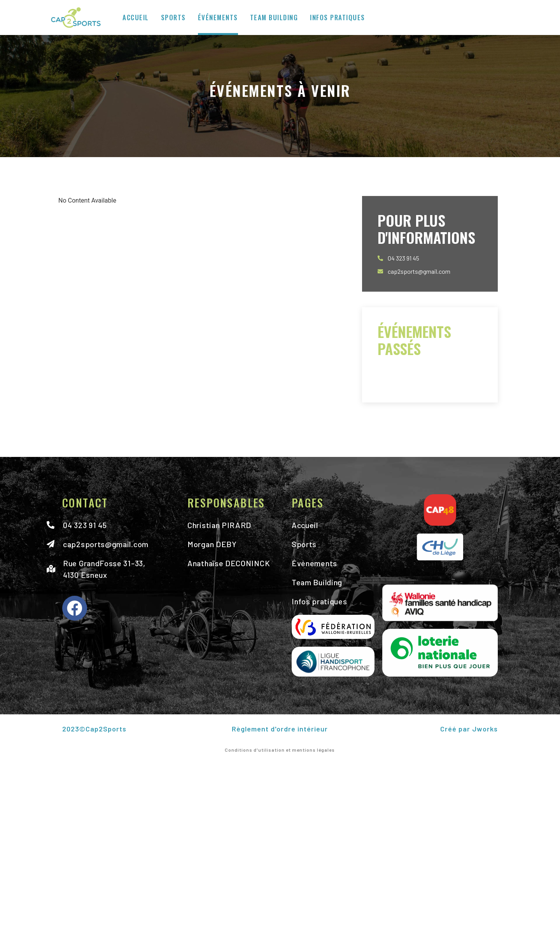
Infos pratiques (338, 17)
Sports (173, 17)
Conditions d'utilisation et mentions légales (280, 750)
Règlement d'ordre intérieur (280, 729)
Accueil (136, 17)
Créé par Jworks (469, 729)
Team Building (274, 17)
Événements (218, 17)
